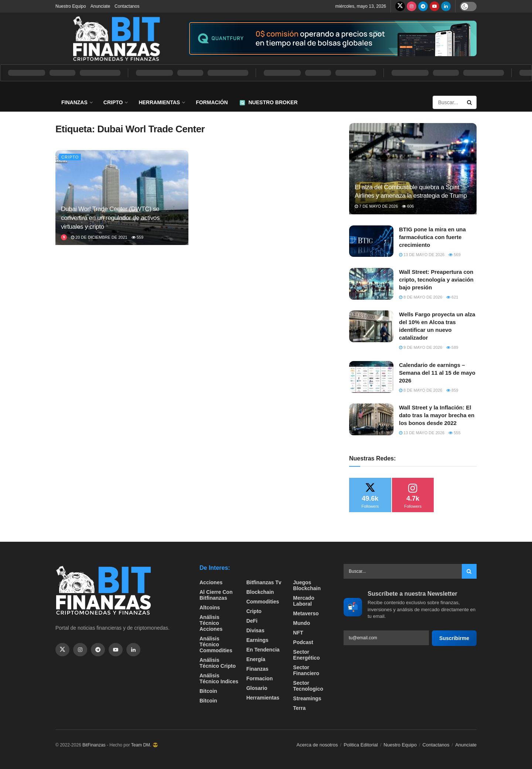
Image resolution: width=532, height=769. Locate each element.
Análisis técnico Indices (219, 678)
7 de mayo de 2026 (376, 206)
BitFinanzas (94, 745)
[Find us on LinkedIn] (446, 6)
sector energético (306, 655)
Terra (299, 708)
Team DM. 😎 (145, 745)
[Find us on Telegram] (423, 6)
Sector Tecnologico (308, 686)
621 (452, 297)
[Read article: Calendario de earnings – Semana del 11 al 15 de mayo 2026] (371, 377)
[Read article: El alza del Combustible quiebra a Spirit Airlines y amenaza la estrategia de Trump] (413, 169)
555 (454, 433)
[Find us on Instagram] (412, 6)
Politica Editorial (361, 745)
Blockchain (260, 592)
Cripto (113, 102)
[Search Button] (470, 102)
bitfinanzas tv (264, 582)
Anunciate (100, 6)
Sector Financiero (306, 670)
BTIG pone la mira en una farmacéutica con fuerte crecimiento (432, 237)
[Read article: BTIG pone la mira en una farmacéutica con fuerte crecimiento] (371, 241)
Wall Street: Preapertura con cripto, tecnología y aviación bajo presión (436, 280)
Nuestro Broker (269, 102)
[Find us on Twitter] (400, 6)
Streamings (307, 698)
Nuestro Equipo (71, 6)
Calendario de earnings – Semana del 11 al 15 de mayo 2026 (437, 373)
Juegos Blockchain (307, 585)
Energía (256, 659)
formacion (260, 678)
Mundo (301, 623)
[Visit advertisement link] (332, 39)
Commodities (263, 602)
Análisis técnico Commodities (216, 644)
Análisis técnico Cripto (218, 663)
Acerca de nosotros (317, 745)
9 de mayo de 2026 (421, 347)
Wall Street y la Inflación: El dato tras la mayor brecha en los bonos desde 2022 (437, 415)
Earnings (258, 640)
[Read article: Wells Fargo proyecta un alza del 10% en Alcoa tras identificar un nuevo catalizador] (371, 326)
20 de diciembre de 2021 (99, 237)
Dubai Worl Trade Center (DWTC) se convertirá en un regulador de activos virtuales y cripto (110, 218)
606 (408, 206)
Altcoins (210, 608)
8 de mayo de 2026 (421, 297)
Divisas (255, 630)
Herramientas (159, 102)
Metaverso (306, 613)
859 (452, 390)
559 (137, 237)
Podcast (303, 642)
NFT (298, 633)
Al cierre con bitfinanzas (216, 595)
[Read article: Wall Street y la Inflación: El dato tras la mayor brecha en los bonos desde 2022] (371, 419)
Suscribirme (454, 638)
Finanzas (74, 102)
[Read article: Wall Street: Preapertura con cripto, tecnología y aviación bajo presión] (371, 284)
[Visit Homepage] (116, 38)
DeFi (252, 621)
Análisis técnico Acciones (211, 623)
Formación (212, 102)
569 (454, 255)
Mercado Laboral (304, 601)
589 (452, 347)
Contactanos (127, 6)
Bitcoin (208, 691)
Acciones (211, 582)
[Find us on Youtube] (434, 6)
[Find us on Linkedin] (133, 650)
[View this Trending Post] (64, 237)
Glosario (257, 688)
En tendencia (263, 650)
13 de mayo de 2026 (422, 255)
